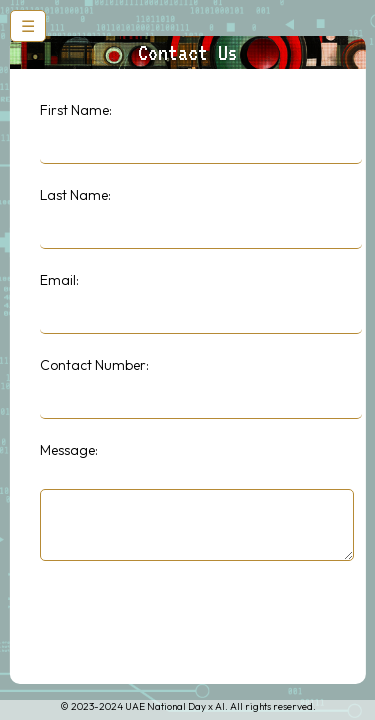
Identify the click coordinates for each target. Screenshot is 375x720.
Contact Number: (93, 365)
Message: (68, 450)
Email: (58, 280)
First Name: (75, 110)
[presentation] (191, 624)
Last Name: (74, 195)
